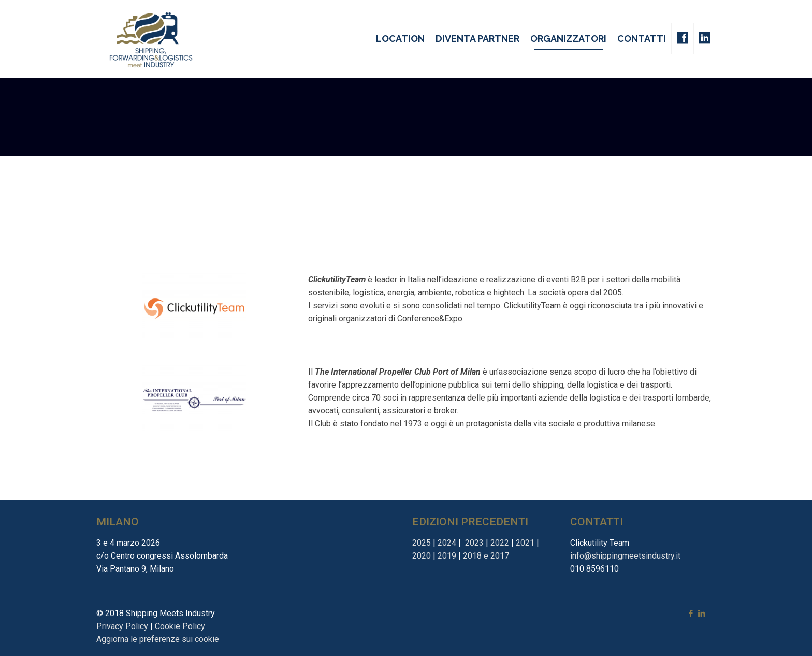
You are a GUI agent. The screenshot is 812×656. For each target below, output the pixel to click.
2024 (447, 543)
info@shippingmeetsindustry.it (625, 556)
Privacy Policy (122, 626)
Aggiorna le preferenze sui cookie (158, 639)
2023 (473, 543)
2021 (525, 543)
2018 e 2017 (486, 556)
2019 (447, 556)
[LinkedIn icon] (701, 614)
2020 (422, 556)
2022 (500, 543)
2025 (422, 543)
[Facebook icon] (691, 614)
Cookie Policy (180, 626)
